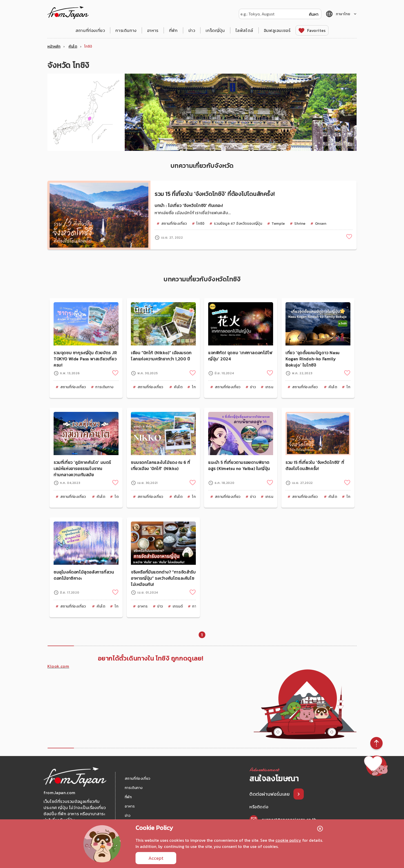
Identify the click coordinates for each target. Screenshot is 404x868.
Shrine (300, 224)
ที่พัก (173, 30)
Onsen (321, 224)
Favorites (316, 30)
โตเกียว (121, 497)
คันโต (178, 387)
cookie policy (288, 840)
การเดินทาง (126, 30)
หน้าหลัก (54, 46)
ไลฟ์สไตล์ (244, 30)
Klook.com (58, 666)
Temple (278, 224)
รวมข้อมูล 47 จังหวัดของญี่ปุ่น (238, 224)
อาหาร (153, 30)
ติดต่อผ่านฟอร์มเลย (270, 794)
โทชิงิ (200, 224)
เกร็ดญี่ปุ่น (215, 30)
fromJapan (68, 13)
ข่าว (192, 30)
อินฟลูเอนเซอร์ (277, 30)
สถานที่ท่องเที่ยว (90, 30)
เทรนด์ (271, 387)
